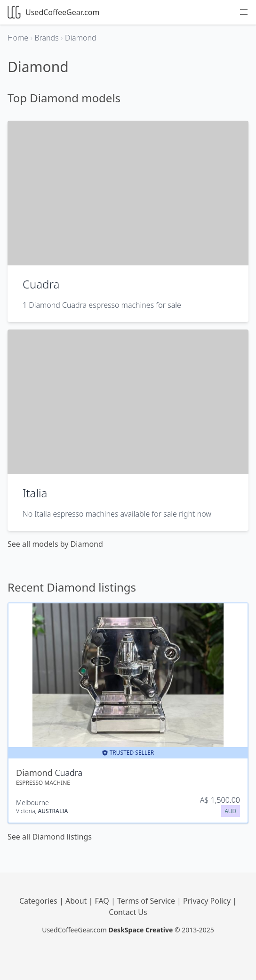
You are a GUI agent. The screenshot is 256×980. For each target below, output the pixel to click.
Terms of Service (147, 901)
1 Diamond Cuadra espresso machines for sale (102, 305)
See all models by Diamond (55, 544)
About (77, 901)
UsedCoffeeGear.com (53, 12)
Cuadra (41, 284)
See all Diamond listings (50, 837)
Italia (35, 493)
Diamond (35, 773)
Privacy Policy (208, 901)
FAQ (103, 901)
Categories (39, 901)
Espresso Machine (43, 783)
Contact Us (128, 912)
